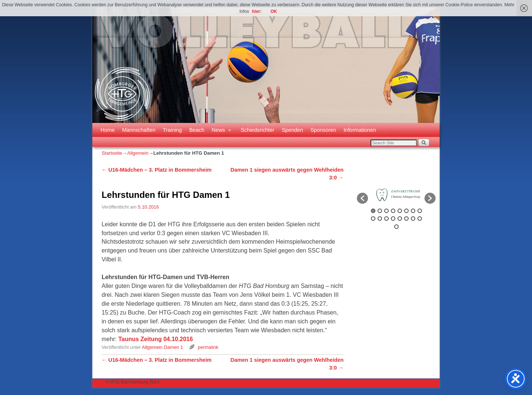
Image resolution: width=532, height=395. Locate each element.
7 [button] (413, 211)
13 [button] (400, 219)
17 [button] (396, 227)
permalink (208, 347)
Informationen (360, 130)
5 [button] (400, 211)
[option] (396, 195)
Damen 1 (173, 347)
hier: (257, 11)
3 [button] (386, 211)
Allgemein (138, 153)
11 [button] (386, 219)
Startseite (112, 153)
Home (108, 130)
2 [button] (380, 211)
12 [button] (393, 219)
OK (274, 11)
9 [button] (373, 219)
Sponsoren (323, 130)
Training (172, 130)
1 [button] (373, 211)
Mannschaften (139, 130)
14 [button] (406, 219)
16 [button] (420, 219)
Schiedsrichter (257, 130)
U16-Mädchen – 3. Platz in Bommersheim (157, 170)
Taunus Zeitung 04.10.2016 (156, 339)
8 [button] (420, 211)
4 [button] (393, 211)
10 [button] (380, 219)
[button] (362, 198)
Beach (197, 130)
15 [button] (413, 219)
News (220, 132)
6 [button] (406, 211)
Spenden (293, 130)
